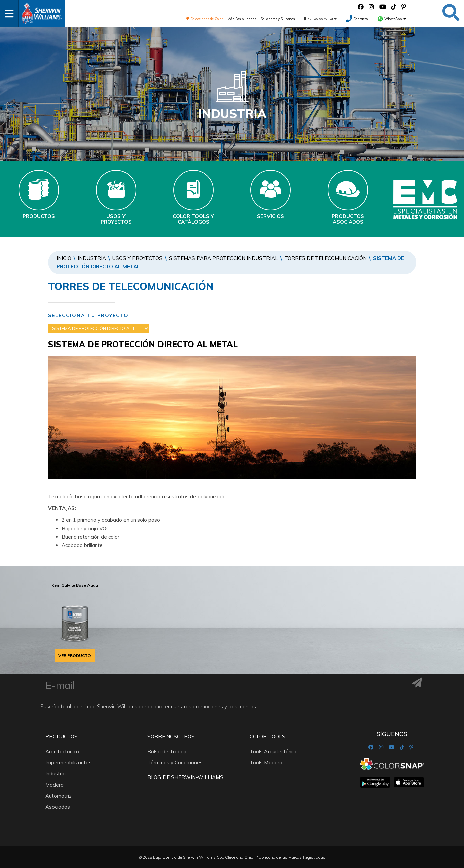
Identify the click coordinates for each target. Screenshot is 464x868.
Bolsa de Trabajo (168, 751)
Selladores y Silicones (278, 19)
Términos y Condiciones (175, 763)
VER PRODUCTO (75, 656)
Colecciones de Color (204, 19)
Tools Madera (266, 763)
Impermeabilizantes (68, 763)
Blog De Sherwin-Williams (185, 777)
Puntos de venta (320, 18)
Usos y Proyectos (137, 258)
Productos (62, 737)
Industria (92, 258)
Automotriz (59, 796)
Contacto (357, 19)
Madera (55, 785)
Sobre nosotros (171, 737)
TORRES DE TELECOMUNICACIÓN (326, 258)
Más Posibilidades (242, 19)
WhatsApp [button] (392, 19)
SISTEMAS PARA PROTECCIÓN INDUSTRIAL (223, 258)
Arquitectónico (62, 751)
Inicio (64, 258)
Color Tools (267, 737)
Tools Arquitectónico (274, 751)
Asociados (58, 807)
